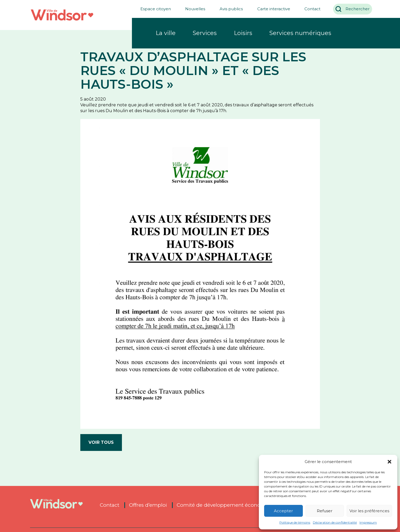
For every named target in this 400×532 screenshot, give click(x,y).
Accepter (283, 511)
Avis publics (229, 9)
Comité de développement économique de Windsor (242, 505)
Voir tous (101, 442)
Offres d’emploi (148, 505)
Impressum (368, 522)
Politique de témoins (295, 522)
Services (205, 33)
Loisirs (243, 33)
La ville (166, 33)
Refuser (325, 511)
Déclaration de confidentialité (335, 522)
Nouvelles (193, 9)
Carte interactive (271, 9)
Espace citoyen (153, 9)
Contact (310, 9)
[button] (389, 462)
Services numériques (300, 33)
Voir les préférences (369, 511)
